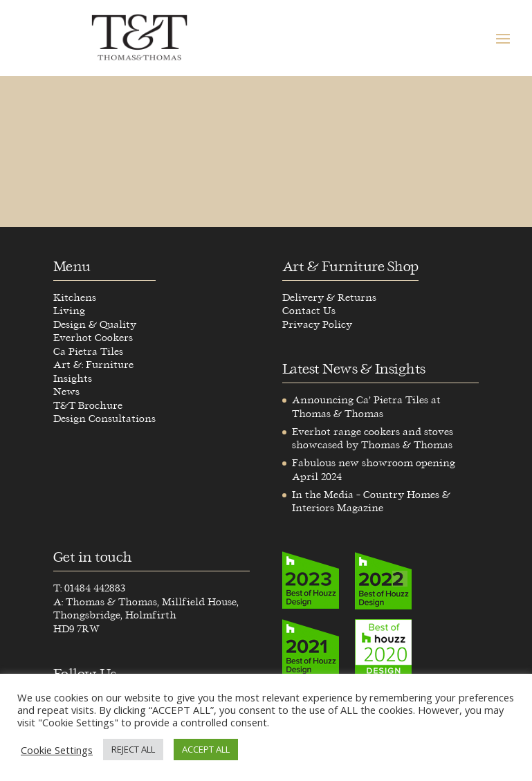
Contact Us (309, 311)
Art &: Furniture (93, 365)
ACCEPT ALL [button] (206, 749)
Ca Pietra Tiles (88, 352)
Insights (73, 379)
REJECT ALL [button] (133, 749)
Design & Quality (95, 325)
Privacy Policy (317, 325)
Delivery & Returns (329, 298)
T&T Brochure (88, 406)
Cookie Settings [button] (57, 750)
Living (69, 311)
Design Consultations (104, 419)
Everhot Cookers (93, 338)
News (66, 392)
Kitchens (75, 298)
